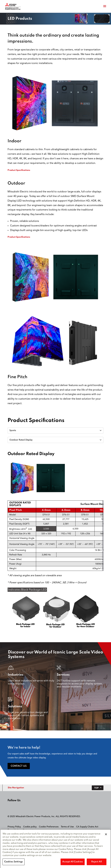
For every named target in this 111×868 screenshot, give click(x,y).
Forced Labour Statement (20, 830)
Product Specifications (19, 170)
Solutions (15, 707)
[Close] (106, 835)
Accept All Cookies (73, 863)
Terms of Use (67, 827)
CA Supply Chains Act (87, 827)
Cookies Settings (14, 863)
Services (63, 675)
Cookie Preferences (49, 827)
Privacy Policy (14, 827)
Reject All (97, 863)
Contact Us (19, 766)
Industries (16, 675)
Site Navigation (16, 788)
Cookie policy (30, 827)
